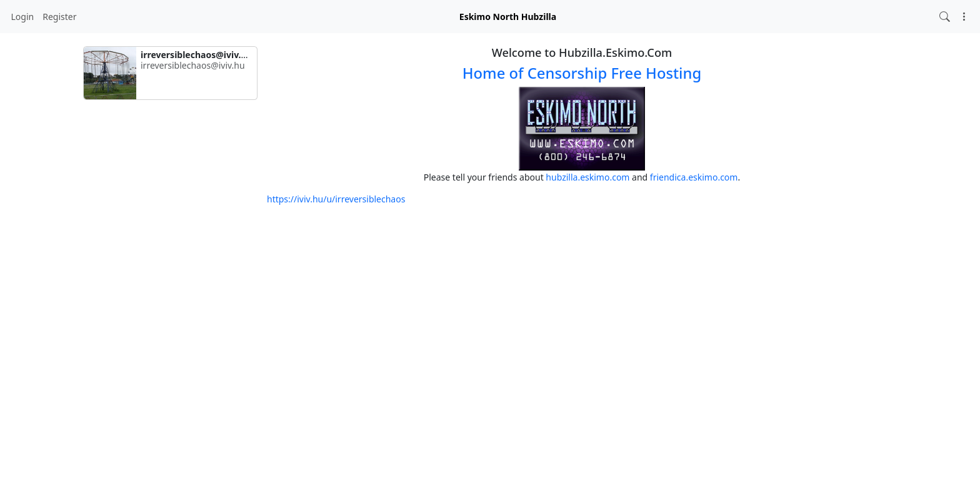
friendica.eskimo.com (694, 177)
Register (59, 17)
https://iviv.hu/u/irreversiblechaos (336, 199)
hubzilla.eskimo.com (587, 177)
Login (23, 17)
